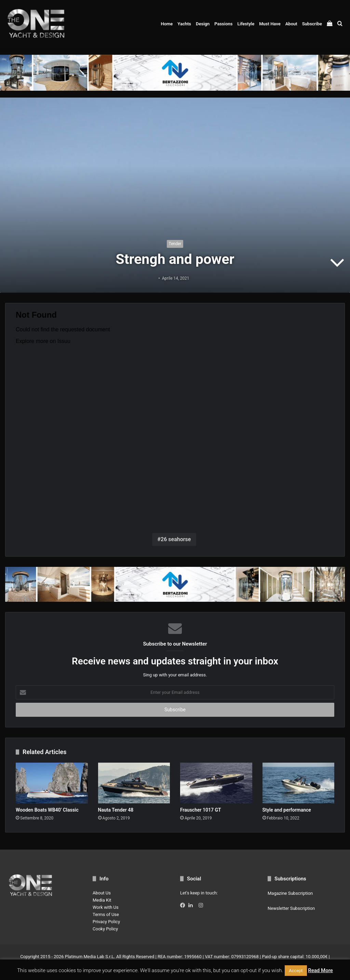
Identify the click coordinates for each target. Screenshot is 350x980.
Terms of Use (106, 914)
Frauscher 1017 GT (201, 810)
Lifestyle (246, 24)
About (291, 24)
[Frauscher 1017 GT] (216, 783)
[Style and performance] (299, 783)
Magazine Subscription (290, 893)
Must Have (270, 24)
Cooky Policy (105, 929)
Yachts (184, 24)
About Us (102, 893)
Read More (320, 970)
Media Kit (102, 900)
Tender (175, 244)
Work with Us (106, 907)
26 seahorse (176, 539)
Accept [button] (296, 971)
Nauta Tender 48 (116, 810)
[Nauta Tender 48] (134, 783)
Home (167, 24)
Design (203, 24)
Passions (223, 24)
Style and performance (287, 810)
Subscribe (312, 24)
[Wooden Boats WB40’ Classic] (52, 783)
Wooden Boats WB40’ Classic (47, 810)
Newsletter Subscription (291, 908)
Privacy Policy (106, 922)
